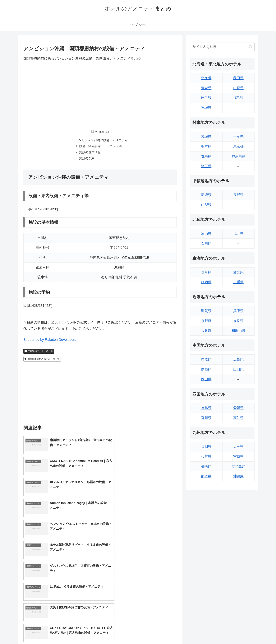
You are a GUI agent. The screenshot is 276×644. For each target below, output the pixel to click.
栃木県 (206, 146)
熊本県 (206, 476)
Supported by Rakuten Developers (50, 340)
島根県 (206, 369)
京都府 (206, 321)
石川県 (206, 243)
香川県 (206, 418)
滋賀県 (206, 311)
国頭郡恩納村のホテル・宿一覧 (42, 359)
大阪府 (206, 331)
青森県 (206, 88)
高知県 (238, 418)
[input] (222, 47)
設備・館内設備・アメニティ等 (101, 146)
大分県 (238, 447)
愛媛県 (238, 408)
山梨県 (206, 205)
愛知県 (238, 272)
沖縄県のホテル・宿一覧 (39, 352)
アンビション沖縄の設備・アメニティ (102, 140)
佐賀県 (206, 457)
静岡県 (206, 282)
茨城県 (206, 137)
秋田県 (238, 78)
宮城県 (206, 108)
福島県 (238, 98)
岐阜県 (206, 272)
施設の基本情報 (90, 153)
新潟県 (206, 195)
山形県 (238, 88)
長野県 (238, 195)
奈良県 (238, 321)
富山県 (206, 234)
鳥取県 (206, 359)
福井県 (238, 234)
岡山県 (206, 379)
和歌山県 (238, 331)
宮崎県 (238, 457)
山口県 (238, 369)
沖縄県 (238, 476)
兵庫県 (238, 311)
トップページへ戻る (212, 632)
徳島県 (206, 408)
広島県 (238, 359)
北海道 (206, 78)
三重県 (238, 282)
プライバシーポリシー (241, 632)
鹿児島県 (238, 466)
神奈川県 (238, 156)
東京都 (238, 146)
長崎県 (206, 466)
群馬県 (206, 156)
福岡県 (206, 447)
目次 (94, 132)
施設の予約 (87, 159)
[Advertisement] (100, 93)
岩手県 (206, 98)
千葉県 (238, 137)
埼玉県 (206, 166)
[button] (251, 47)
